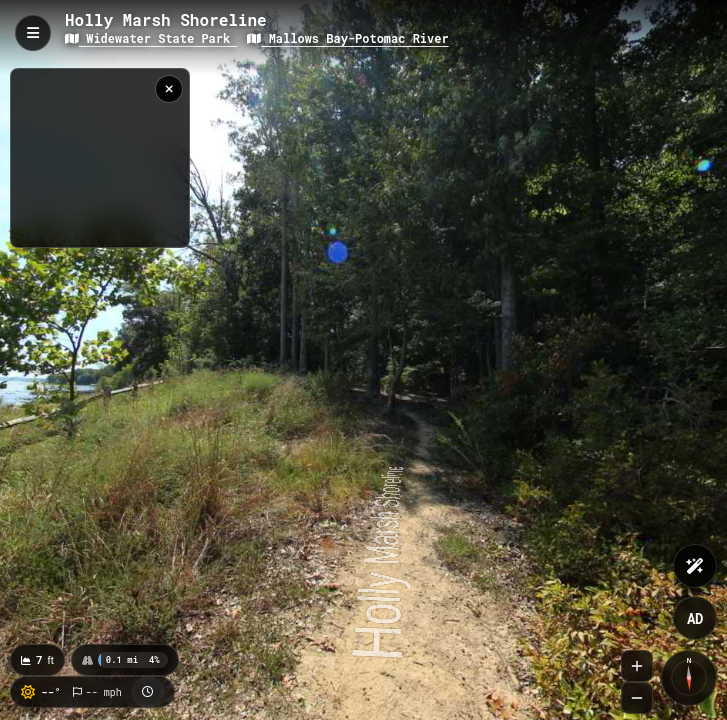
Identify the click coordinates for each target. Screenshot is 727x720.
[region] (100, 158)
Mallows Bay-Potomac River (347, 38)
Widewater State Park (151, 38)
